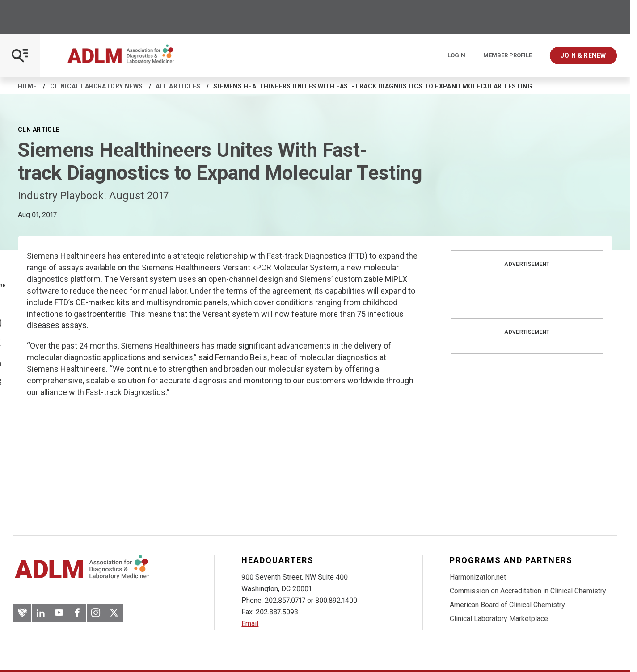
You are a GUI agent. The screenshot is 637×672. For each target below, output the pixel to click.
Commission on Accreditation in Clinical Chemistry (528, 591)
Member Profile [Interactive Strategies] (508, 55)
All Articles (178, 86)
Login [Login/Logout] (456, 55)
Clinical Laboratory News (97, 86)
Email (250, 624)
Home (27, 86)
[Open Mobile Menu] (20, 56)
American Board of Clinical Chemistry (507, 605)
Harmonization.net (478, 577)
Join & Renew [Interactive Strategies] (583, 55)
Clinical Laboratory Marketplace (499, 619)
